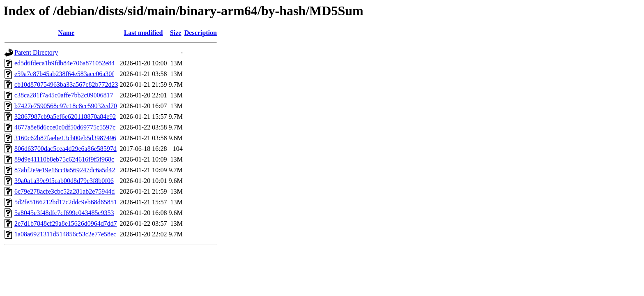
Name (66, 33)
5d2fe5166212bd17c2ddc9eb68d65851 (66, 202)
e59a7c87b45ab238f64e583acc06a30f (64, 74)
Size (176, 33)
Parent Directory (36, 52)
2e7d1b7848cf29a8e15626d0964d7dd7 (66, 223)
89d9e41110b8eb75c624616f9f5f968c (64, 159)
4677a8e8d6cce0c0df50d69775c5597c (65, 127)
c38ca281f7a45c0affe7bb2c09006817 (64, 95)
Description (201, 33)
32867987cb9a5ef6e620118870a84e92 (65, 117)
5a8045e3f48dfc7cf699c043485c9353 (64, 213)
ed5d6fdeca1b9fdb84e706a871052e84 (64, 63)
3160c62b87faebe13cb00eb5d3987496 (65, 138)
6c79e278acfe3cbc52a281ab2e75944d (64, 191)
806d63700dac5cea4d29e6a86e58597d (66, 149)
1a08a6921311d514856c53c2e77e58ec (65, 234)
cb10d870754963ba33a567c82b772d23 (66, 84)
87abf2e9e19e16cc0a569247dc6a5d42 (65, 170)
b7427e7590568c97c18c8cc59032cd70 (66, 106)
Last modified (144, 33)
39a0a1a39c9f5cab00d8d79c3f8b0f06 (64, 181)
